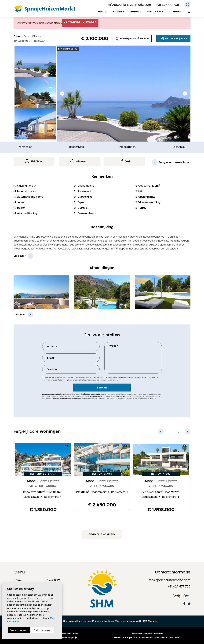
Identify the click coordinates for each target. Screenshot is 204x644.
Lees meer (20, 256)
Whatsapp (79, 161)
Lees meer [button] (20, 315)
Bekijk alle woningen (102, 534)
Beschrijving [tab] (76, 147)
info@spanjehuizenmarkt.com (130, 5)
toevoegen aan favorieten (132, 38)
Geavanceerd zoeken (80, 22)
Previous (62, 94)
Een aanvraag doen (173, 38)
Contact (175, 12)
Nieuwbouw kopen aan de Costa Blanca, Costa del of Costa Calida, (147, 637)
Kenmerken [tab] (25, 147)
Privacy (97, 621)
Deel (125, 161)
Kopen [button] (118, 12)
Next (185, 94)
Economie (179, 147)
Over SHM (54, 580)
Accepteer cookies (19, 630)
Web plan (121, 621)
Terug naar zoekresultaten (171, 162)
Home (102, 12)
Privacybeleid (151, 378)
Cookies (108, 621)
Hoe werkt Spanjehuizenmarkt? (147, 634)
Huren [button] (135, 12)
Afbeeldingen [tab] (128, 147)
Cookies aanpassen (43, 630)
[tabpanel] (43, 479)
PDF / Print (34, 161)
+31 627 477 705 (168, 5)
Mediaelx (153, 621)
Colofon (85, 621)
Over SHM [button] (154, 12)
